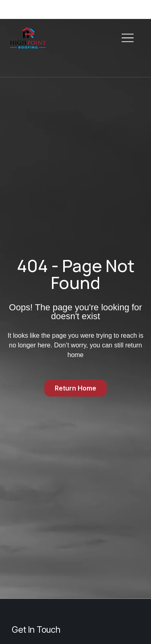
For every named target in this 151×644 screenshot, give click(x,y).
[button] (127, 38)
